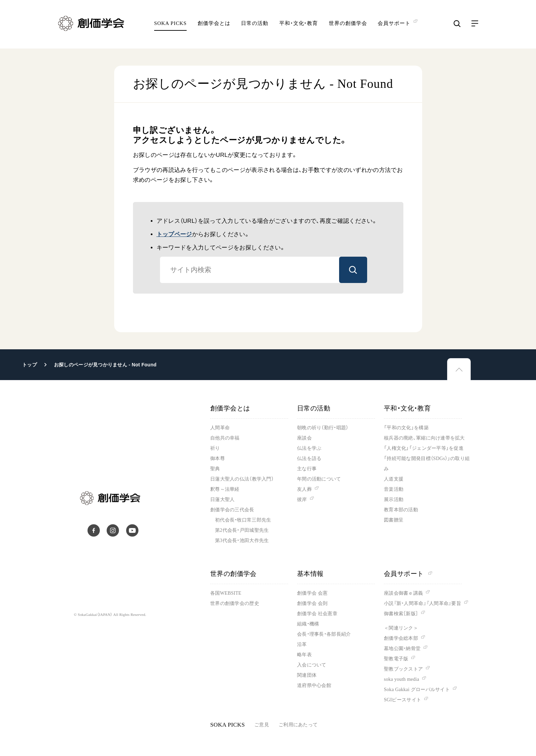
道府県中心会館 (314, 685)
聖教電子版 (396, 659)
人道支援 (394, 479)
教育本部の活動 (401, 510)
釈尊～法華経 (225, 489)
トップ (30, 365)
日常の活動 (255, 26)
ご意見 (262, 725)
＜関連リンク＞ (401, 628)
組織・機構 (308, 624)
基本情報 (310, 574)
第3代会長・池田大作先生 (242, 541)
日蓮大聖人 (222, 499)
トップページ (174, 234)
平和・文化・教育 (299, 26)
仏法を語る (309, 458)
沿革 (302, 644)
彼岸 (302, 499)
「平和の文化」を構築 (406, 428)
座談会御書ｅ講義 (403, 593)
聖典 (215, 469)
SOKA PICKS (170, 26)
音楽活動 (394, 489)
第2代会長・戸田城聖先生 (242, 530)
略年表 (304, 655)
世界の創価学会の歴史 (235, 603)
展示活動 (394, 499)
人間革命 (220, 428)
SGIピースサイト (403, 700)
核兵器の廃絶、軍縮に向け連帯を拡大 (424, 438)
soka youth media (401, 679)
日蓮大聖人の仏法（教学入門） (242, 479)
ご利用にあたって (298, 725)
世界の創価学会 (348, 26)
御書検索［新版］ (401, 614)
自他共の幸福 (225, 438)
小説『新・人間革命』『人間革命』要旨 (423, 603)
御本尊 (218, 458)
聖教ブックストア (403, 669)
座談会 (304, 438)
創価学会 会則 (312, 603)
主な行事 (307, 469)
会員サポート (408, 574)
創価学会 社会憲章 (317, 614)
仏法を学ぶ (309, 448)
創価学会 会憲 (312, 593)
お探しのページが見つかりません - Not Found (105, 365)
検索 (353, 270)
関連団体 (307, 675)
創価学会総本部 (401, 638)
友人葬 (304, 489)
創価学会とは (214, 26)
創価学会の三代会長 (232, 510)
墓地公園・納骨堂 (402, 649)
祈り (215, 448)
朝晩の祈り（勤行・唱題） (323, 428)
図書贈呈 (394, 520)
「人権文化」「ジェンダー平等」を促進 (424, 448)
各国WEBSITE (226, 593)
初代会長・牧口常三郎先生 (243, 520)
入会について (312, 665)
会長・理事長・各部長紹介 (324, 634)
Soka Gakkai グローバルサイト (417, 690)
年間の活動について (319, 479)
